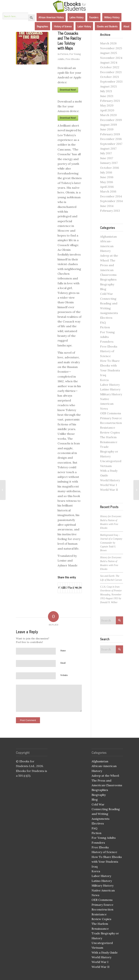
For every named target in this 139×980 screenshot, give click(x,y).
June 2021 (107, 96)
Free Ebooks (73, 59)
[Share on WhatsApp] (66, 588)
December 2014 (111, 196)
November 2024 (111, 58)
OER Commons (111, 413)
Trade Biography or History (109, 452)
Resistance (108, 428)
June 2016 (107, 177)
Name (63, 651)
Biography (107, 284)
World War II (109, 490)
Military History (111, 394)
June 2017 (107, 158)
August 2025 (109, 53)
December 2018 (111, 139)
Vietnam (106, 466)
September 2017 (111, 144)
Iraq (103, 375)
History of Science (104, 852)
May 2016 (107, 182)
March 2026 (108, 43)
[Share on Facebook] (59, 588)
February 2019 (110, 134)
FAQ (103, 323)
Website (64, 675)
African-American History (107, 246)
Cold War (107, 294)
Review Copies (110, 432)
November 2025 (111, 48)
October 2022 (110, 67)
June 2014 (107, 206)
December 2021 (111, 72)
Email (63, 663)
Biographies (108, 279)
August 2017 (108, 148)
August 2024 (109, 62)
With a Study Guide (105, 952)
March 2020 (108, 115)
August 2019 (109, 125)
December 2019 (111, 120)
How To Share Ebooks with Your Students (110, 366)
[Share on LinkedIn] (71, 588)
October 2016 (109, 168)
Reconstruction (111, 423)
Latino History (110, 389)
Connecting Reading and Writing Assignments (106, 814)
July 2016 (106, 172)
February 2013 (110, 211)
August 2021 (108, 86)
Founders (107, 342)
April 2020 (107, 110)
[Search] (111, 620)
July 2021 (106, 91)
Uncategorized (111, 461)
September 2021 (111, 81)
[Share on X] (62, 588)
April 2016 (107, 187)
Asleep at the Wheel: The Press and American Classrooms (109, 265)
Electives (106, 318)
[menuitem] (51, 17)
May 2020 (107, 105)
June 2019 (107, 129)
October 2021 (109, 77)
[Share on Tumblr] (73, 588)
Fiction (64, 54)
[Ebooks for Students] (69, 6)
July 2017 (106, 153)
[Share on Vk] (76, 588)
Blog (103, 289)
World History (110, 480)
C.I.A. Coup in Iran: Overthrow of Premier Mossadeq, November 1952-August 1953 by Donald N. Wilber (111, 595)
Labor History (110, 385)
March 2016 (108, 191)
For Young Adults (104, 838)
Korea (104, 380)
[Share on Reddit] (78, 588)
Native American (103, 890)
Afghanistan (108, 236)
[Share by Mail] (81, 588)
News (104, 409)
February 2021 (110, 101)
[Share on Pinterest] (69, 588)
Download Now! (68, 90)
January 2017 (109, 163)
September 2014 (111, 201)
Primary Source (111, 418)
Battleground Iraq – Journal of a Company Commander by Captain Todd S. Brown (111, 543)
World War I (109, 485)
